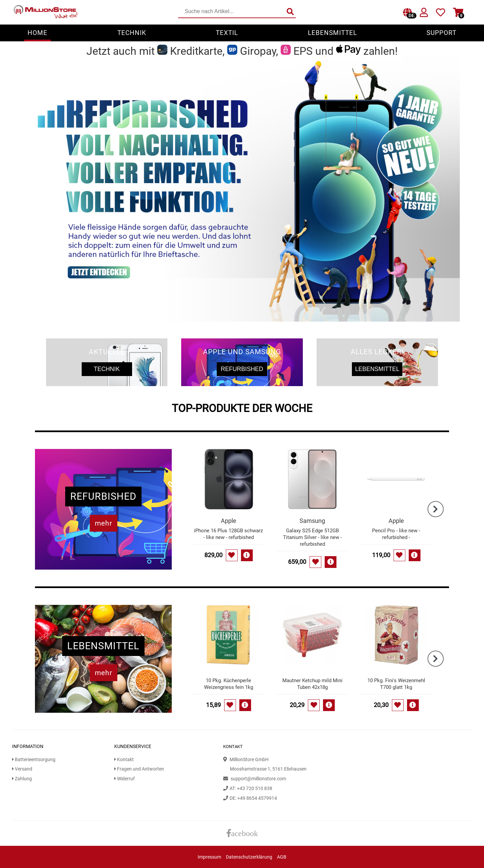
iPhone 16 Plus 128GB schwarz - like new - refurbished (228, 534)
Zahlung (22, 779)
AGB (282, 857)
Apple (229, 521)
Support (441, 33)
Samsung (312, 521)
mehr (104, 523)
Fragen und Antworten (139, 769)
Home (37, 33)
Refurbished (242, 369)
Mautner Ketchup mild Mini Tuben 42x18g (312, 684)
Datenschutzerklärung (249, 857)
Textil (227, 33)
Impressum (209, 857)
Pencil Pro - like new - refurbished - (396, 534)
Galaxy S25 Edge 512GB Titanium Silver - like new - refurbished (312, 537)
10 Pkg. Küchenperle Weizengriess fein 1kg (229, 684)
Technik (132, 33)
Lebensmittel (332, 33)
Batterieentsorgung (34, 760)
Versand (22, 769)
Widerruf (125, 779)
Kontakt (124, 760)
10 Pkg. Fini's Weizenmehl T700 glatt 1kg (396, 684)
